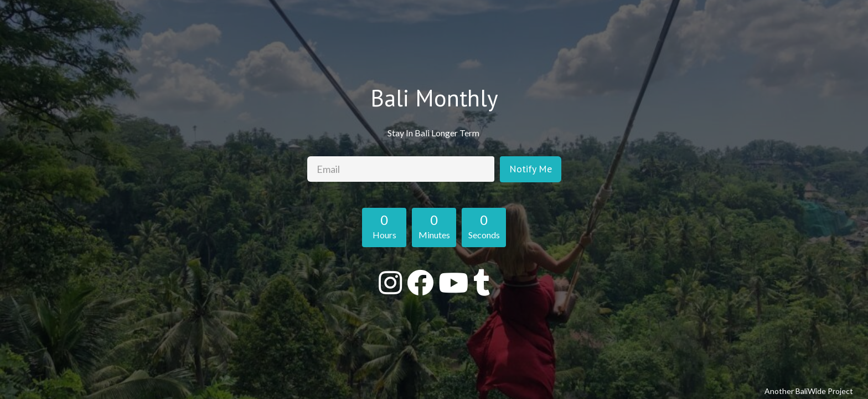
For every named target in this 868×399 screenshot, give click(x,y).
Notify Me (531, 169)
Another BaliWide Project (809, 391)
